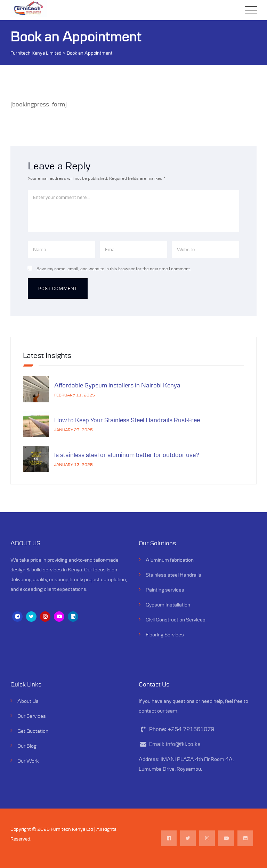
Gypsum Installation (168, 605)
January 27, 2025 (74, 430)
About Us (28, 701)
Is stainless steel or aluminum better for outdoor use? (127, 455)
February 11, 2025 (75, 395)
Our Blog (27, 746)
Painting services (165, 590)
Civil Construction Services (176, 620)
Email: (175, 744)
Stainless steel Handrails (173, 575)
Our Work (28, 761)
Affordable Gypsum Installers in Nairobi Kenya (117, 385)
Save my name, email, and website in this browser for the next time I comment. (114, 269)
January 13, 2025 (74, 464)
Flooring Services (165, 634)
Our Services (32, 716)
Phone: (182, 729)
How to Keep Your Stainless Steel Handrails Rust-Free (128, 420)
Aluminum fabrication (170, 560)
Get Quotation (33, 731)
